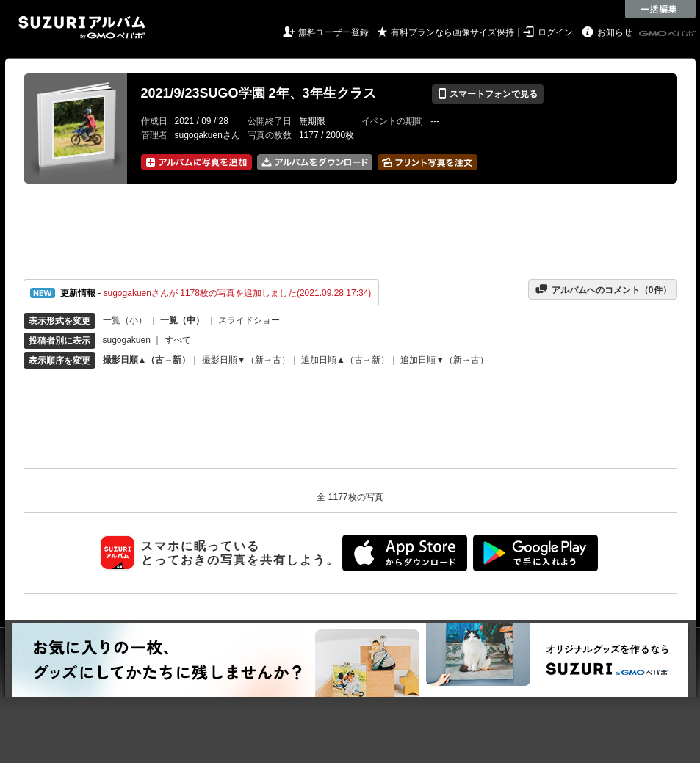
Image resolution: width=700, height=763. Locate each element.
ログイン (555, 32)
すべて (178, 340)
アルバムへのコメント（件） (603, 289)
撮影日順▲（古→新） (147, 360)
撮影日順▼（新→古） (246, 360)
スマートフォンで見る (487, 94)
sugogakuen (127, 340)
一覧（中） (182, 320)
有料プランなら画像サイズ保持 (452, 32)
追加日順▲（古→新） (345, 360)
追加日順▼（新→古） (444, 360)
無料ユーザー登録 (333, 32)
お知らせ (615, 32)
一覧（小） (125, 320)
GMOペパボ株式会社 (668, 34)
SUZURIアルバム (82, 28)
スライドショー (249, 320)
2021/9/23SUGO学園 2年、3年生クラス (259, 93)
